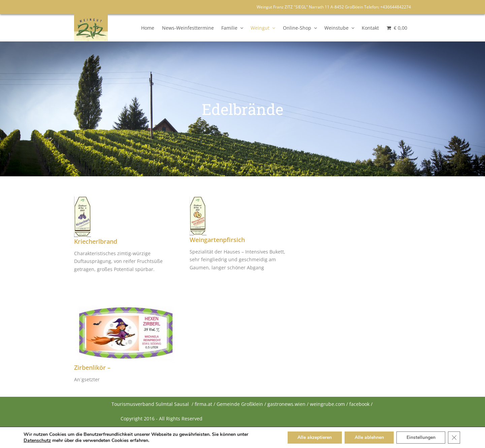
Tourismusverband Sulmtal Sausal (150, 404)
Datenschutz (37, 441)
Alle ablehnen (369, 437)
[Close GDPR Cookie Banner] (454, 438)
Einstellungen (421, 437)
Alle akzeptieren (314, 437)
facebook (359, 404)
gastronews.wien (286, 404)
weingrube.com (327, 404)
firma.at (203, 404)
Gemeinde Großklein (240, 404)
